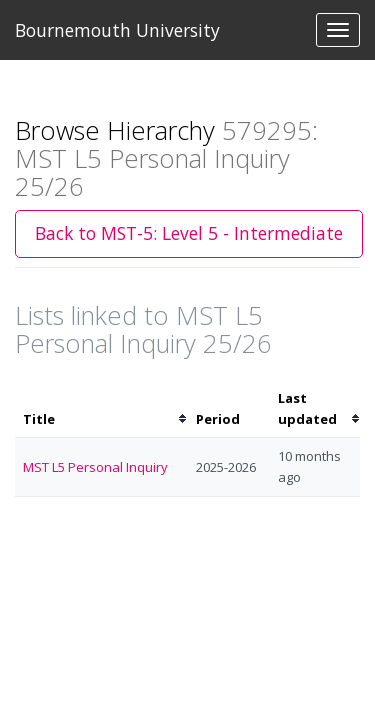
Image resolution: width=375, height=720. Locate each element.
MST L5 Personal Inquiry (95, 467)
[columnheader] (101, 409)
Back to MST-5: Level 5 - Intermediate (189, 233)
